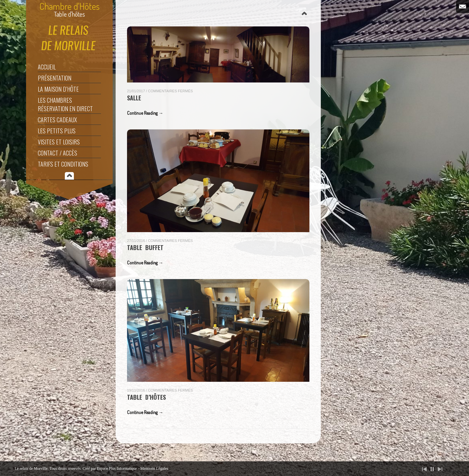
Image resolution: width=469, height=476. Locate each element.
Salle (134, 98)
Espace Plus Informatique (117, 469)
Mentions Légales (154, 469)
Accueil (47, 67)
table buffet (145, 247)
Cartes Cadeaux (57, 120)
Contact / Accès (57, 153)
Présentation (55, 78)
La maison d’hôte (58, 89)
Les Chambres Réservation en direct (65, 104)
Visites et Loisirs (59, 142)
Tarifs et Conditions (63, 164)
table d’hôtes (146, 397)
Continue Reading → (145, 113)
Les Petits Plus (57, 131)
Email (462, 7)
